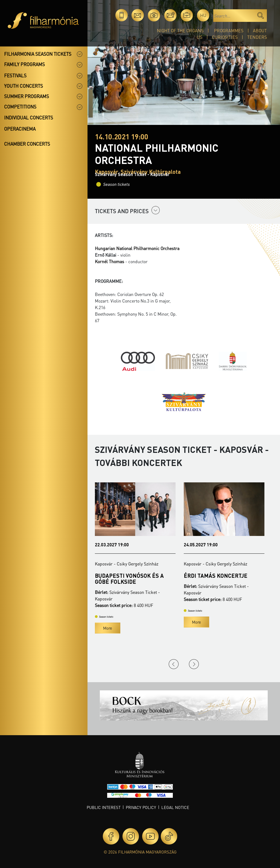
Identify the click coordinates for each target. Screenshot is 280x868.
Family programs (24, 64)
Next (194, 664)
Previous (174, 664)
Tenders (257, 37)
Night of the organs (180, 30)
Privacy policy (141, 807)
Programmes (229, 30)
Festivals (15, 75)
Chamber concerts (27, 144)
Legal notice (175, 807)
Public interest (104, 807)
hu (203, 15)
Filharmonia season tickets (38, 54)
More (108, 628)
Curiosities (225, 37)
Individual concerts (29, 118)
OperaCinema (20, 129)
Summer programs (27, 96)
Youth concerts (24, 86)
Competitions (20, 107)
